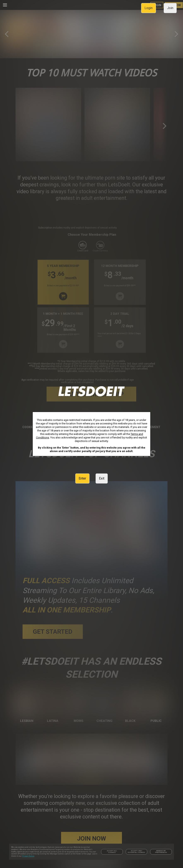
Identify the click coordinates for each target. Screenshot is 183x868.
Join (170, 8)
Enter (82, 478)
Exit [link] (102, 478)
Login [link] (149, 8)
